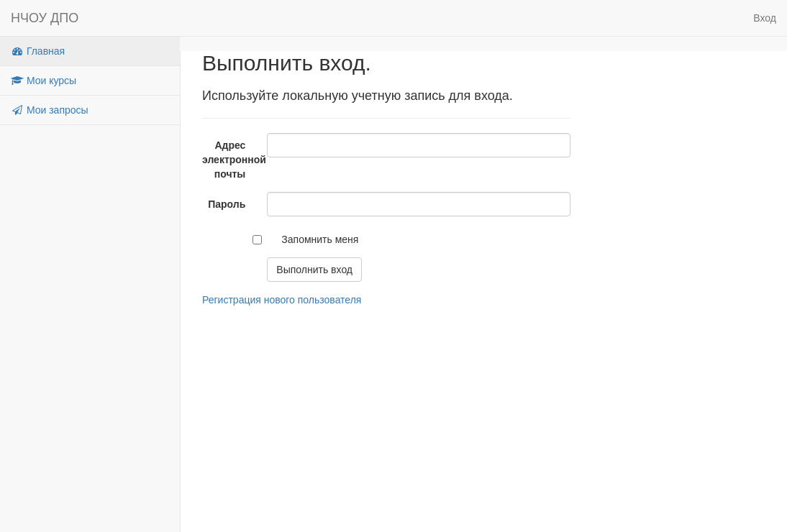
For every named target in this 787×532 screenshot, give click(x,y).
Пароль (227, 204)
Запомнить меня (320, 239)
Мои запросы (50, 110)
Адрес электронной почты (229, 160)
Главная (38, 51)
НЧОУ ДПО (45, 18)
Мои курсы (44, 81)
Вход (765, 18)
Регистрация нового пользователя (282, 300)
